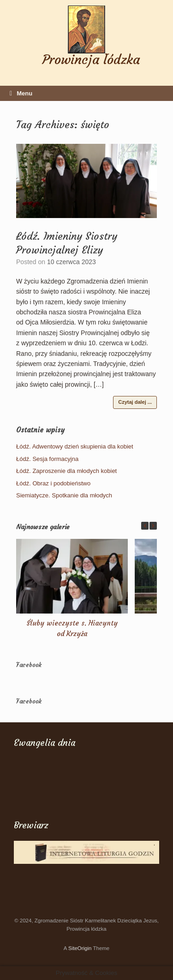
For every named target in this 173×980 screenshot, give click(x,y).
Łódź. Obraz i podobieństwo (53, 483)
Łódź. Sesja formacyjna (47, 459)
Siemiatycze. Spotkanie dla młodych (64, 495)
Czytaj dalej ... (135, 402)
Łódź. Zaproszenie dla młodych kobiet (66, 471)
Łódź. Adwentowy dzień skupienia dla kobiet (75, 446)
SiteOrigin (80, 948)
